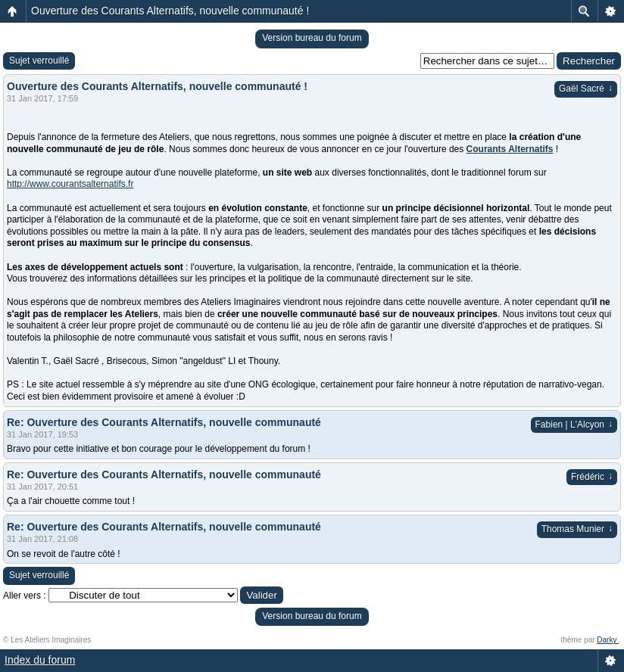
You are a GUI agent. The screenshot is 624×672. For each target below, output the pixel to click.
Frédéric (592, 477)
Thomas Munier (577, 529)
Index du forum (40, 660)
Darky (608, 640)
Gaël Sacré (586, 89)
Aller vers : (25, 596)
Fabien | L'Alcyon (574, 425)
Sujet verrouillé (39, 61)
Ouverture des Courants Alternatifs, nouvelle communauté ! (170, 11)
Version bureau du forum (312, 38)
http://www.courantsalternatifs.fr (70, 184)
